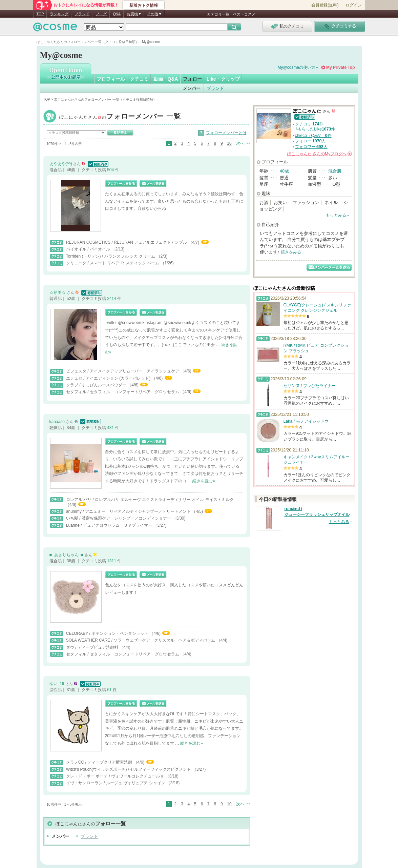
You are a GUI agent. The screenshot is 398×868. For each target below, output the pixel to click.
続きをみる (291, 252)
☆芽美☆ (58, 292)
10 (229, 143)
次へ (240, 143)
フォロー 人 (310, 141)
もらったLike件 (316, 129)
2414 (112, 299)
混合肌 (335, 171)
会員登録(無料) (325, 5)
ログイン (354, 5)
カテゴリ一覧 (218, 14)
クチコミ (139, 79)
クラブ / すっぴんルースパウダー (97, 385)
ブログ (101, 14)
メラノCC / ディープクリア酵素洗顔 (100, 762)
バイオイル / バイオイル (89, 249)
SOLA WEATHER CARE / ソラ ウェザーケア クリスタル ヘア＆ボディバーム (141, 640)
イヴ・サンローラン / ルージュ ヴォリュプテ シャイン (116, 783)
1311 (112, 561)
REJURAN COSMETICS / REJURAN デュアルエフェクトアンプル (127, 242)
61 (110, 690)
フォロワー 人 (311, 147)
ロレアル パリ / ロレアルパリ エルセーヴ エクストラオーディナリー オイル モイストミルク (150, 500)
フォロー (192, 79)
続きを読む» (204, 481)
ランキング (59, 14)
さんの (320, 154)
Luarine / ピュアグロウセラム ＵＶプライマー (110, 525)
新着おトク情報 (144, 5)
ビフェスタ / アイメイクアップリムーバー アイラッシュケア (123, 371)
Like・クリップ (223, 79)
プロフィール (111, 79)
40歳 (284, 171)
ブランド (82, 14)
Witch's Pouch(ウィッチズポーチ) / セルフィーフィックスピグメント (129, 769)
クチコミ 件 (309, 124)
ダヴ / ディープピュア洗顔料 (93, 647)
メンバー (192, 88)
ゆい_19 (57, 684)
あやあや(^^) (61, 164)
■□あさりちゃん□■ (67, 555)
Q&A (117, 14)
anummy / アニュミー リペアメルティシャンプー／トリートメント (129, 511)
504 (111, 170)
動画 (158, 79)
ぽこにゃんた (120, 117)
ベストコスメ (244, 14)
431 (111, 428)
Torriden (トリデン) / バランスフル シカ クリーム (111, 256)
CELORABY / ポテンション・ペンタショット (108, 633)
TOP (40, 14)
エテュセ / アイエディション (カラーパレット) (109, 378)
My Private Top (340, 67)
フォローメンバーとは (226, 133)
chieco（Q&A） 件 (313, 136)
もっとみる (336, 215)
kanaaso (58, 422)
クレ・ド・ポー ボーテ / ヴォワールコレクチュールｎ (116, 776)
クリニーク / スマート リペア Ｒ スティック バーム (113, 263)
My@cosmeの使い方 (297, 67)
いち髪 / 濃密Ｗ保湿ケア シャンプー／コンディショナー (119, 518)
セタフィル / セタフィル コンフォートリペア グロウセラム (123, 392)
